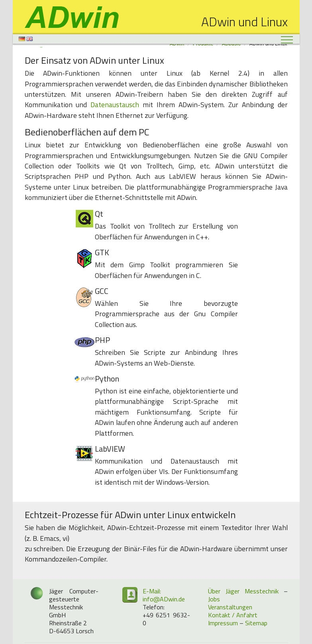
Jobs (214, 599)
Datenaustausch (115, 105)
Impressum (223, 623)
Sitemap (256, 623)
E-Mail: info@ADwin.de (164, 595)
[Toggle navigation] (287, 39)
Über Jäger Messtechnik (243, 591)
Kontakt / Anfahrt (233, 615)
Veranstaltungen (230, 607)
